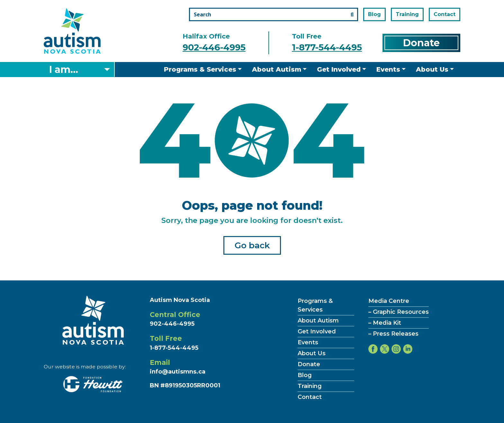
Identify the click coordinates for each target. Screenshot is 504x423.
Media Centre (389, 301)
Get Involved (339, 69)
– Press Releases (393, 334)
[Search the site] (274, 14)
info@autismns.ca (178, 372)
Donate (421, 43)
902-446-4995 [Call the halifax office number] (214, 47)
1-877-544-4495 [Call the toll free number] (327, 47)
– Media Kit (385, 323)
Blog (374, 14)
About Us (432, 69)
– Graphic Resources (399, 312)
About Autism (277, 69)
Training (407, 14)
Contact (445, 14)
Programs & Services (200, 69)
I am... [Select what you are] (64, 70)
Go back (252, 245)
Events (388, 69)
